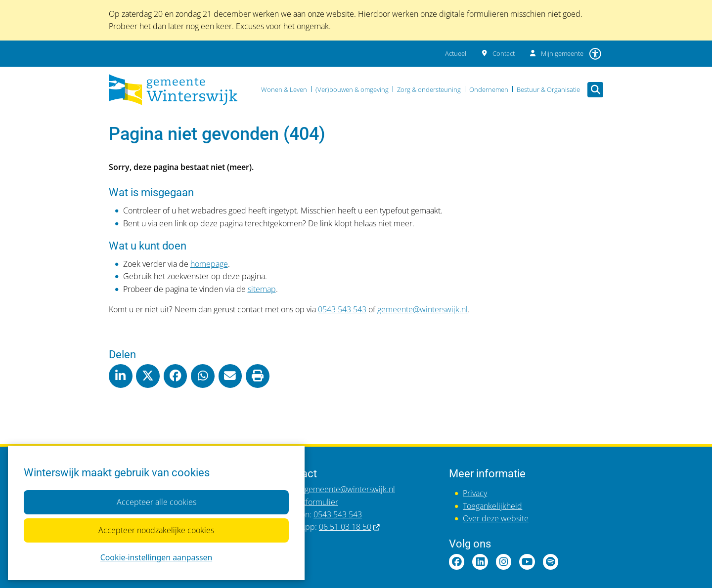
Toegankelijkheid (492, 506)
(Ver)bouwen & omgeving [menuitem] (352, 89)
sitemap (262, 289)
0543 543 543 (342, 309)
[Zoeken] (595, 89)
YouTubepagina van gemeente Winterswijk (527, 562)
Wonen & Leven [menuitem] (284, 89)
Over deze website (496, 518)
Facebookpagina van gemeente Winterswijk (457, 562)
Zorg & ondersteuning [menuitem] (429, 89)
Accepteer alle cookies (156, 502)
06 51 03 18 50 (350, 527)
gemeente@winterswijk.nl (423, 309)
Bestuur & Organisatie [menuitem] (548, 89)
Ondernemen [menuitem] (489, 89)
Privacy (475, 493)
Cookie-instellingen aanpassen (156, 557)
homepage (209, 264)
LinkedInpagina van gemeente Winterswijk (480, 562)
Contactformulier (309, 502)
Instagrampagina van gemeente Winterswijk (504, 562)
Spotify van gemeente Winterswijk (551, 562)
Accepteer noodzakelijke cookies (156, 530)
